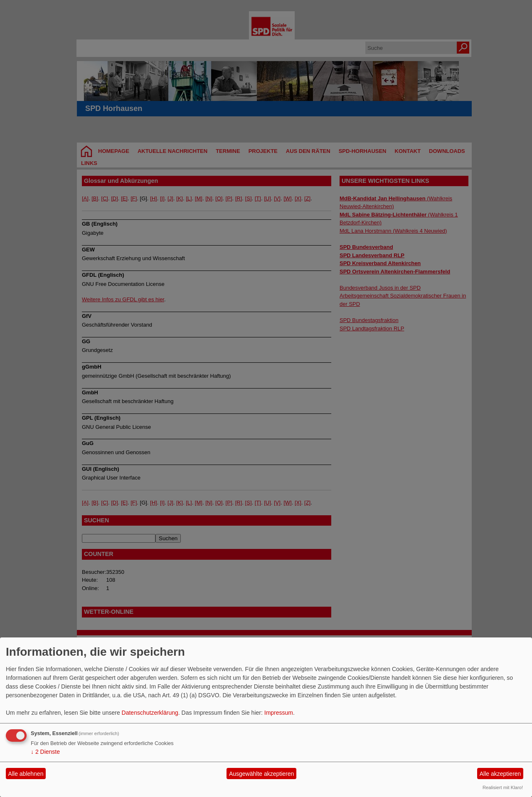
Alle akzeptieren (500, 774)
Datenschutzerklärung (150, 713)
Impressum (279, 713)
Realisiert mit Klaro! (503, 787)
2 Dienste (45, 752)
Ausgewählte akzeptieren (261, 774)
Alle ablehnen (26, 774)
